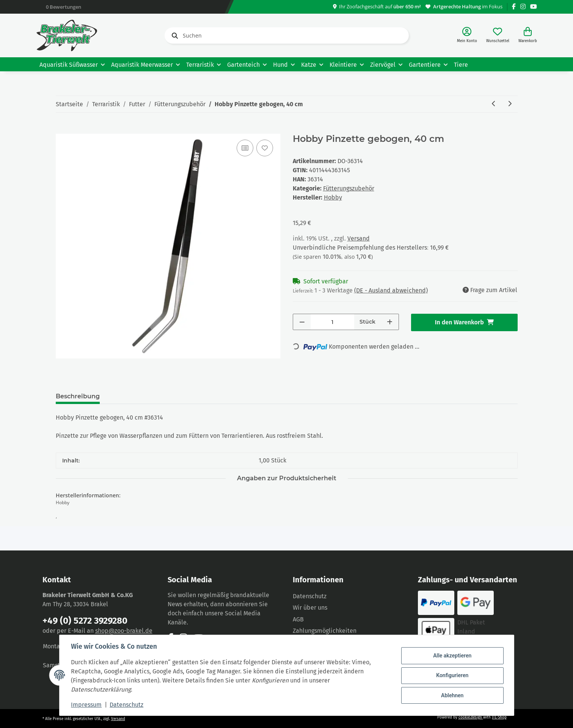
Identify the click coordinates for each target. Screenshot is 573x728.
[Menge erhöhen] (390, 322)
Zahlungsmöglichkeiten (325, 631)
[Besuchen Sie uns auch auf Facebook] (514, 7)
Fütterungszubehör (349, 188)
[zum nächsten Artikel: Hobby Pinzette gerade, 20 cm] (510, 104)
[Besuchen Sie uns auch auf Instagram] (523, 7)
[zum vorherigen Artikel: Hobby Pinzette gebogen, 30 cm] (494, 104)
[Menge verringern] (302, 322)
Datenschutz (310, 596)
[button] (467, 35)
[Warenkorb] (528, 35)
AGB (298, 619)
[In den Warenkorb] (62, 129)
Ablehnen (452, 695)
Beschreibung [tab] (78, 396)
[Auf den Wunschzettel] (265, 148)
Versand (359, 238)
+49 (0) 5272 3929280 (85, 621)
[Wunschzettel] (498, 35)
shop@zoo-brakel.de (124, 631)
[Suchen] (287, 35)
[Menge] (333, 322)
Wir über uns (310, 608)
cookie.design (471, 717)
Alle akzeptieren (452, 656)
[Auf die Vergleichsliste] (245, 148)
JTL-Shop (499, 717)
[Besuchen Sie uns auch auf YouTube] (534, 7)
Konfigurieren (452, 675)
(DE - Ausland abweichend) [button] (391, 290)
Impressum (87, 705)
